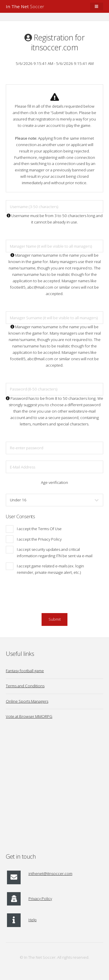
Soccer (25, 6)
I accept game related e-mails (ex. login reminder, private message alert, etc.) (50, 569)
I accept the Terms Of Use (39, 529)
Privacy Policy (40, 899)
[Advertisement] (54, 790)
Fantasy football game (25, 671)
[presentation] (55, 597)
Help (33, 920)
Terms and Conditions (25, 686)
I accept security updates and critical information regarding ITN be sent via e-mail (55, 553)
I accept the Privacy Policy (39, 539)
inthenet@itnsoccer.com (50, 874)
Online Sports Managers (27, 701)
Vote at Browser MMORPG (29, 716)
